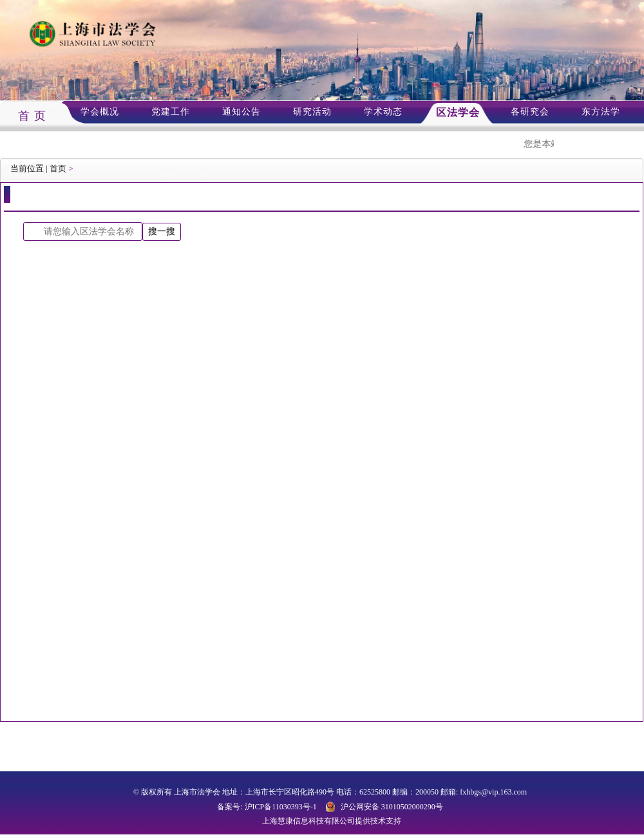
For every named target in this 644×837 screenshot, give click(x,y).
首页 (58, 168)
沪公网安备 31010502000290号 (392, 807)
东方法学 (601, 112)
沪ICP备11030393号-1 (281, 807)
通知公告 (241, 112)
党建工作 (171, 112)
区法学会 (458, 112)
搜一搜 (162, 231)
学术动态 (383, 112)
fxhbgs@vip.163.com (493, 792)
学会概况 (100, 112)
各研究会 (530, 112)
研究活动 (312, 112)
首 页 (32, 116)
